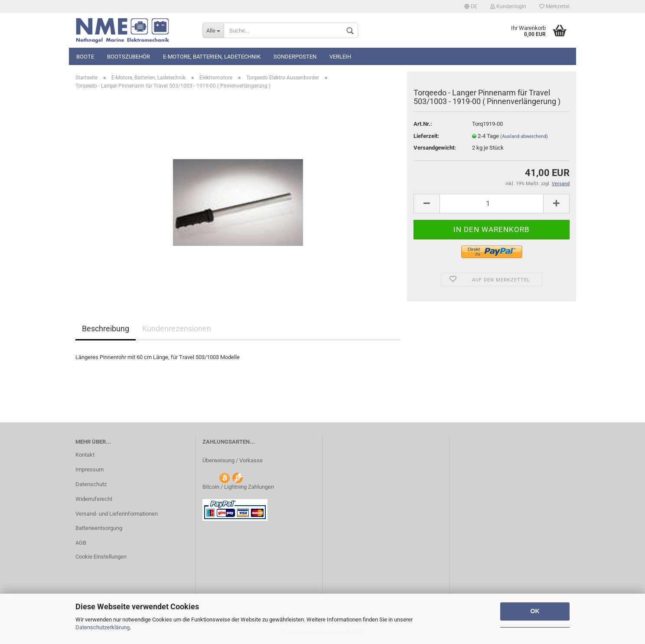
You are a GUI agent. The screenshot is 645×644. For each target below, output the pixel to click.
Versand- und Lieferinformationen (117, 514)
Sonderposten (295, 57)
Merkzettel (554, 7)
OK (535, 611)
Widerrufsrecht (94, 499)
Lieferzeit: (426, 136)
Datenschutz (91, 484)
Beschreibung (106, 329)
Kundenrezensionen (177, 329)
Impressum (90, 469)
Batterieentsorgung (99, 528)
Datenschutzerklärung (103, 627)
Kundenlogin (508, 7)
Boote (85, 57)
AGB (81, 543)
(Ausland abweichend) (524, 136)
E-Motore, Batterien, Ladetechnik (212, 57)
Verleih (340, 57)
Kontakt (85, 455)
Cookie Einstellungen (101, 557)
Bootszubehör (129, 57)
